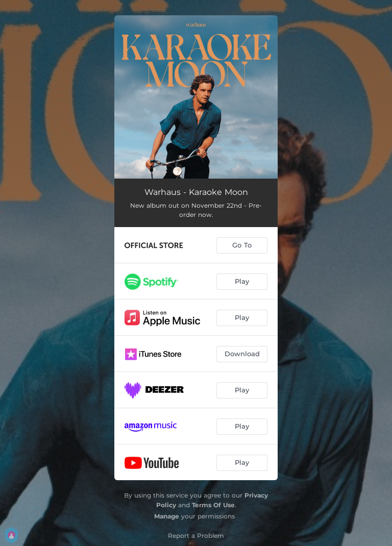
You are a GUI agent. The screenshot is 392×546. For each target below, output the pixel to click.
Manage (167, 516)
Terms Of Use (213, 505)
